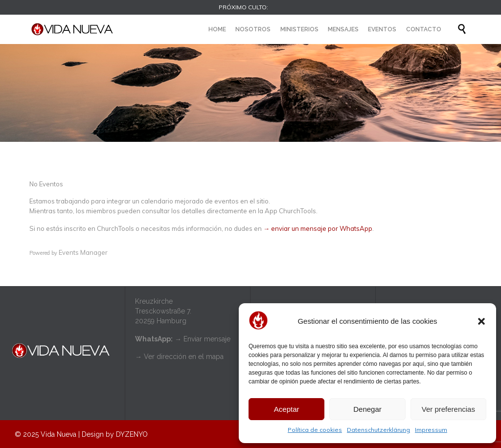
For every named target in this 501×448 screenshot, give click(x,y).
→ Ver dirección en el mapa (179, 357)
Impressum (431, 430)
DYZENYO (132, 434)
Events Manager (83, 252)
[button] (481, 321)
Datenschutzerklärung (378, 430)
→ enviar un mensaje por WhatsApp (318, 228)
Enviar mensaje (207, 339)
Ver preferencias (448, 409)
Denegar (367, 409)
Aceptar (287, 409)
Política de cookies (315, 430)
